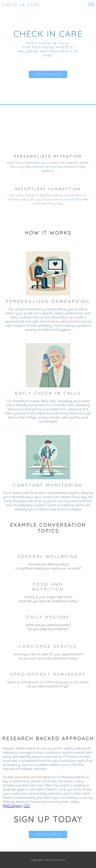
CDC (27, 806)
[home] (12, 5)
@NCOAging (12, 806)
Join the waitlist (48, 74)
